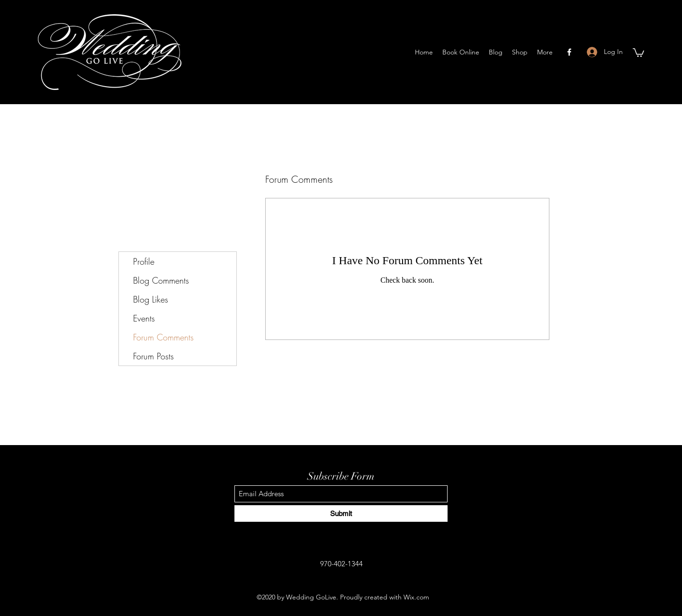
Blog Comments (161, 280)
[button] (638, 52)
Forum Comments (163, 337)
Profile (144, 261)
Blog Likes (151, 299)
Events (144, 318)
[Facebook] (569, 52)
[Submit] (341, 513)
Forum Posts (153, 356)
